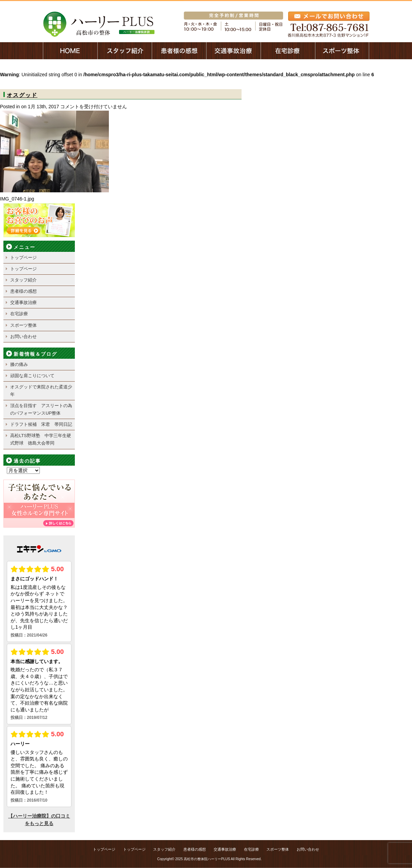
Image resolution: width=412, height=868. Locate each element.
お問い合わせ (23, 336)
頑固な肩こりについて (32, 376)
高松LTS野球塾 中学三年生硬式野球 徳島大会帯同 (41, 439)
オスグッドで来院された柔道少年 (41, 391)
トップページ (23, 258)
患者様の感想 (23, 291)
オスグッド (22, 95)
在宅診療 (19, 314)
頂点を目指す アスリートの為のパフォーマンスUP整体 (41, 409)
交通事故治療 (23, 302)
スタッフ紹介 (23, 280)
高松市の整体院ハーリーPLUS (207, 859)
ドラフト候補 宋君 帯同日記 (41, 424)
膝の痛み (21, 364)
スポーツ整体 (23, 325)
